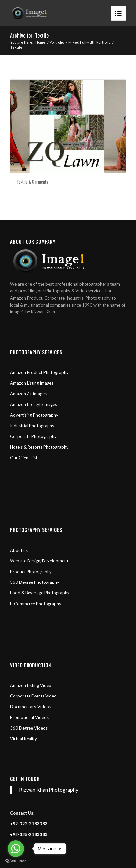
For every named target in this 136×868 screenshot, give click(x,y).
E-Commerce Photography (36, 604)
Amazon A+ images (28, 394)
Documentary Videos (30, 707)
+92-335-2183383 (29, 834)
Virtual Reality (24, 739)
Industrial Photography (32, 426)
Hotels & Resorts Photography (39, 447)
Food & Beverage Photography (40, 593)
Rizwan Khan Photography (49, 790)
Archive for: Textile (29, 35)
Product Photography (31, 572)
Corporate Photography (33, 436)
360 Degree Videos (29, 728)
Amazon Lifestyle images (34, 404)
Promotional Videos (30, 717)
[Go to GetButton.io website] (16, 861)
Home (40, 42)
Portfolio (57, 42)
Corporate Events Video (33, 696)
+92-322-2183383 (29, 824)
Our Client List (24, 458)
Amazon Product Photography (39, 372)
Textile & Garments (32, 182)
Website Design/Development (39, 561)
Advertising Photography (34, 415)
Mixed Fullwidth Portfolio (89, 42)
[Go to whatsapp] (16, 849)
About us (19, 550)
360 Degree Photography (35, 582)
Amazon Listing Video (31, 685)
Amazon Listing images (32, 383)
